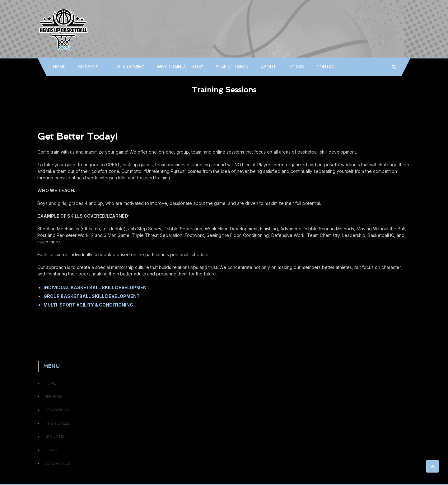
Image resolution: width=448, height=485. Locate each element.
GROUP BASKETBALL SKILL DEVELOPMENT (92, 296)
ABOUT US (54, 437)
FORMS (296, 67)
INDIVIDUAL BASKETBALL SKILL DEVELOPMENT (97, 287)
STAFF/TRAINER (232, 67)
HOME (59, 67)
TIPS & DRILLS (58, 423)
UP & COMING (130, 67)
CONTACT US (57, 463)
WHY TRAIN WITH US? (180, 67)
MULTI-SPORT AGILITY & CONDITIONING (88, 305)
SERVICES (88, 67)
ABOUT (269, 67)
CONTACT (327, 67)
